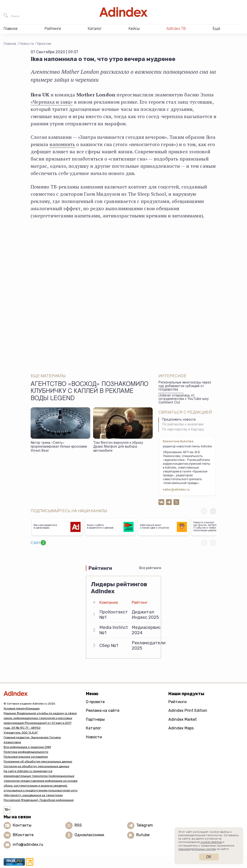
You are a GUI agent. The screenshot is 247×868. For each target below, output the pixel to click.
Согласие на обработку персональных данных (36, 766)
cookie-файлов (211, 842)
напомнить (62, 144)
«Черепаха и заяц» (52, 102)
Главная (10, 44)
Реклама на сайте (103, 710)
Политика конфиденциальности (26, 752)
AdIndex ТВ (176, 29)
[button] (213, 511)
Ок (209, 857)
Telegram (145, 825)
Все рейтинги (150, 568)
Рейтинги (178, 702)
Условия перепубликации (22, 708)
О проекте (95, 702)
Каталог (93, 728)
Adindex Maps (181, 728)
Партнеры (95, 719)
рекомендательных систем (197, 849)
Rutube (143, 835)
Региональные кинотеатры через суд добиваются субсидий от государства (185, 386)
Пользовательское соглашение (26, 757)
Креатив (44, 44)
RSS (78, 825)
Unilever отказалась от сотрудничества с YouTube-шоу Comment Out (184, 399)
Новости (27, 44)
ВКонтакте (23, 835)
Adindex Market (183, 719)
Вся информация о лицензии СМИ (27, 747)
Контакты (22, 825)
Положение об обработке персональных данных (38, 761)
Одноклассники (89, 835)
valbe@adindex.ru (176, 490)
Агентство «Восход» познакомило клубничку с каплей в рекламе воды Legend (89, 392)
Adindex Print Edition (188, 710)
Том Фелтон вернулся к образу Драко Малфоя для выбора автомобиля (118, 447)
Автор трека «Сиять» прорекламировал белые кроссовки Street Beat (59, 447)
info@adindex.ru (28, 844)
